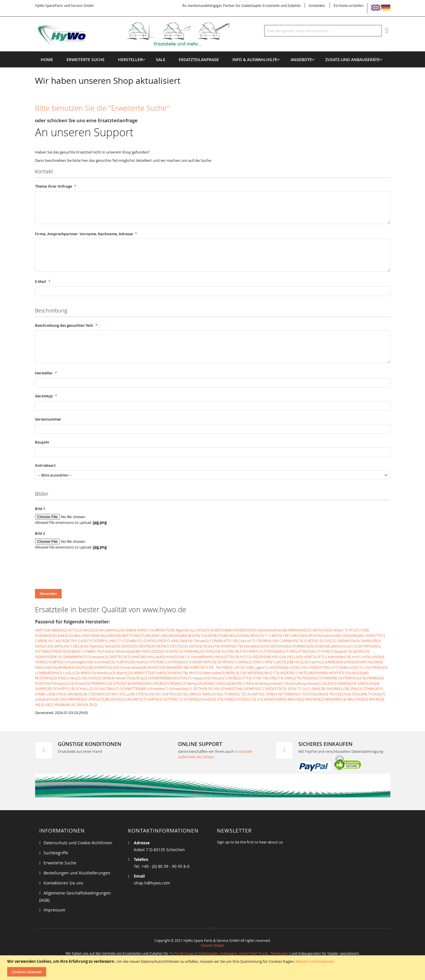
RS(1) (241, 683)
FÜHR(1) (326, 651)
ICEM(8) (195, 662)
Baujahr (42, 442)
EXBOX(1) (76, 651)
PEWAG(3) (375, 678)
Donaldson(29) (256, 646)
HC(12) (246, 657)
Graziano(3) (98, 657)
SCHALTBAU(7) (107, 689)
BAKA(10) (66, 635)
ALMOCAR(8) (221, 630)
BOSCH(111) (261, 635)
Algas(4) (182, 630)
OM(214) (276, 678)
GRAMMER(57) (75, 657)
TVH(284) (359, 694)
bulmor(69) (332, 635)
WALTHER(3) (358, 699)
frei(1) (313, 651)
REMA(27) (178, 683)
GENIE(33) (361, 651)
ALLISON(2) (199, 630)
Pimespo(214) (62, 683)
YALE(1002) (44, 705)
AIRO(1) (143, 630)
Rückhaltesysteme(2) (303, 683)
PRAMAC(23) (101, 683)
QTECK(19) (122, 683)
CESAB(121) (133, 641)
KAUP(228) (84, 667)
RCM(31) (162, 683)
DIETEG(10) (198, 646)
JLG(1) (306, 662)
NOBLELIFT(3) (240, 678)
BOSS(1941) (282, 635)
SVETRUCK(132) (175, 694)
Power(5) (82, 683)
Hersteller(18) (339, 657)
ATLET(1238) (359, 630)
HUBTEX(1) (58, 662)
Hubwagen (229, 953)
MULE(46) (360, 673)
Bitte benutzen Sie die (102, 108)
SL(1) (306, 689)
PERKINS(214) (355, 678)
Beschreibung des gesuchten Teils (64, 325)
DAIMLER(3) (371, 641)
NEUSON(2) (91, 678)
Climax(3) (201, 641)
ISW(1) (258, 662)
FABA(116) (93, 651)
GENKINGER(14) (48, 657)
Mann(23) (125, 673)
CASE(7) (85, 641)
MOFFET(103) (340, 673)
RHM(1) (210, 683)
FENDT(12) (174, 651)
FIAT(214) (213, 651)
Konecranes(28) (134, 667)
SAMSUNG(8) (368, 683)
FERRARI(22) (194, 651)
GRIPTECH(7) (120, 657)
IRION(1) (229, 662)
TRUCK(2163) (340, 694)
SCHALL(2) (85, 689)
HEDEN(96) (262, 657)
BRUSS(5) (300, 635)
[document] (213, 968)
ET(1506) (42, 651)
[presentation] (79, 572)
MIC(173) (272, 673)
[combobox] (323, 31)
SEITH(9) (200, 689)
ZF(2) (93, 705)
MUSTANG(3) (46, 678)
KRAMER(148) (177, 667)
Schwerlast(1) (181, 689)
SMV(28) (319, 689)
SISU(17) (294, 689)
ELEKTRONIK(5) (368, 646)
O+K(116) (260, 678)
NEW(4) (108, 678)
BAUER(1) (153, 635)
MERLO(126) (236, 673)
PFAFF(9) (42, 683)
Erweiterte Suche (60, 863)
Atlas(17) (340, 630)
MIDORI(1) (289, 673)
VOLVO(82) (226, 699)
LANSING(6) (279, 667)
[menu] (213, 51)
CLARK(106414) (180, 641)
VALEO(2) (118, 699)
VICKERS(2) (192, 699)
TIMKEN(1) (292, 694)
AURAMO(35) (46, 635)
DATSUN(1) (63, 646)
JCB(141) (294, 662)
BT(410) (315, 635)
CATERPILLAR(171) (107, 641)
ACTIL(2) (75, 630)
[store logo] (142, 34)
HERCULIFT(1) (315, 657)
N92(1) (63, 678)
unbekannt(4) (47, 699)
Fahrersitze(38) (127, 651)
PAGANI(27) (312, 678)
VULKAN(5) (266, 699)
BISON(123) (198, 635)
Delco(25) (112, 646)
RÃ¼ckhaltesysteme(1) (265, 683)
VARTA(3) (155, 699)
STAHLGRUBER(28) (72, 694)
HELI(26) (279, 657)
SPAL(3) (356, 689)
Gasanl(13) (343, 651)
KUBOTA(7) (199, 667)
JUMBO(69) (334, 662)
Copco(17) (247, 641)
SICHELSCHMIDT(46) (226, 689)
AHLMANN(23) (112, 630)
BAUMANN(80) (175, 635)
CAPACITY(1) (375, 635)
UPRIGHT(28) (98, 699)
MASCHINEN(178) (173, 673)
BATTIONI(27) (133, 635)
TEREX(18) (274, 694)
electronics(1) (342, 646)
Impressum (54, 910)
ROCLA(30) (227, 683)
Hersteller (44, 373)
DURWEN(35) (303, 646)
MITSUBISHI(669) (313, 673)
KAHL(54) (43, 667)
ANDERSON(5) (244, 630)
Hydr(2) (142, 662)
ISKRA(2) (245, 662)
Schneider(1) (158, 689)
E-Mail (41, 281)
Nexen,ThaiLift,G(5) (131, 678)
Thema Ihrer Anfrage (54, 186)
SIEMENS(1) (254, 689)
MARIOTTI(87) (145, 673)
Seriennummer (48, 419)
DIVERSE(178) (232, 646)
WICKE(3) (377, 699)
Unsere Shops (212, 945)
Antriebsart (45, 465)
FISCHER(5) (249, 651)
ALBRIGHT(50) (163, 630)
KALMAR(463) (63, 667)
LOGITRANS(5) (376, 667)
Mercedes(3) (214, 673)
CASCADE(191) (65, 641)
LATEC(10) (298, 667)
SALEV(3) (329, 683)
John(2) (318, 662)
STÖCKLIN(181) (148, 694)
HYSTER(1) (158, 662)
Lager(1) (261, 667)
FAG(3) (108, 651)
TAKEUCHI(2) (212, 694)
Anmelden (317, 5)
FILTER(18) (230, 651)
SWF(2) (195, 694)
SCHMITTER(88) (133, 689)
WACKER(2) (315, 699)
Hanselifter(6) (202, 657)
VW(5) (282, 699)
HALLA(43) (156, 657)
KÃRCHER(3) (221, 667)
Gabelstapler (208, 953)
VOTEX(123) (246, 699)
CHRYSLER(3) (155, 641)
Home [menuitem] (47, 60)
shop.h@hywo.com (152, 883)
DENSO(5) (130, 646)
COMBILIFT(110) (224, 641)
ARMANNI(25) (300, 630)
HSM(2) (41, 662)
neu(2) (75, 678)
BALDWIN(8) (111, 635)
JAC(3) (281, 662)
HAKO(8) (139, 657)
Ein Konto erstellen (348, 5)
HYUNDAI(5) (178, 662)
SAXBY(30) (44, 689)
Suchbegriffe (56, 853)
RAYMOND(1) (143, 683)
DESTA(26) (147, 646)
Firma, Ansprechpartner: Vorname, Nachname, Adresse (84, 234)
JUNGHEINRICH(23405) (364, 662)
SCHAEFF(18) (64, 689)
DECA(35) (81, 646)
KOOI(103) (156, 667)
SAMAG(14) (347, 683)
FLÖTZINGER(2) (273, 651)
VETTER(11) (173, 699)
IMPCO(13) (212, 662)
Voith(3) (209, 699)
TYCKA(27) (377, 694)
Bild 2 (40, 533)
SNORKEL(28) (338, 689)
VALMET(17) (137, 699)
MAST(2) (196, 673)
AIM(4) (131, 630)
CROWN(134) (267, 641)
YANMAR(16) (65, 705)
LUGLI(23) (71, 673)
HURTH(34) (125, 662)
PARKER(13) (332, 678)
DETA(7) (163, 646)
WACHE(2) (296, 699)
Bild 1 (40, 509)
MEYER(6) (255, 673)
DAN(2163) (44, 646)
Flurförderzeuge (182, 953)
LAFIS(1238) (243, 667)
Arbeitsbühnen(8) (272, 630)
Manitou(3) (106, 673)
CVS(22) (330, 641)
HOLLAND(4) (373, 657)
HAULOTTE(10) (227, 657)
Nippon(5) (202, 678)
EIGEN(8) (323, 646)
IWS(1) (270, 662)
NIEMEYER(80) (160, 678)
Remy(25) (195, 683)
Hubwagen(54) (80, 662)
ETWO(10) (58, 651)
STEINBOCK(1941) (103, 694)
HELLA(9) (295, 657)
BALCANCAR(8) (87, 635)
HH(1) (357, 657)
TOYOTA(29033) (315, 694)
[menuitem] (130, 60)
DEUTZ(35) (179, 646)
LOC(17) (356, 667)
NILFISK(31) (183, 678)
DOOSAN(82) (281, 646)
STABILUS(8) (45, 694)
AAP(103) (43, 630)
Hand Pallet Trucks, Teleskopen (264, 953)
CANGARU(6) (353, 635)
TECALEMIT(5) (253, 694)
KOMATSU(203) (107, 667)
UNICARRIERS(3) (73, 699)
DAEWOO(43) (348, 641)
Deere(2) (97, 646)
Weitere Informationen (315, 961)
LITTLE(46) (339, 667)
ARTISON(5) (322, 630)
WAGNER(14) (335, 699)
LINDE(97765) (318, 667)
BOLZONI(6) (239, 635)
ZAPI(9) (82, 705)
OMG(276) (293, 678)
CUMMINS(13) (291, 641)
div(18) (214, 646)
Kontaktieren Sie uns (63, 883)
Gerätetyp (44, 396)
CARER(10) (44, 641)
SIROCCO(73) (276, 689)
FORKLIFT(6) (297, 651)
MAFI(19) (88, 673)
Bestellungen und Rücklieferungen (77, 873)
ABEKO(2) (59, 630)
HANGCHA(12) (178, 657)
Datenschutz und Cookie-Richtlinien (78, 843)
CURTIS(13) (313, 641)
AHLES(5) (91, 630)
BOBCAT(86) (218, 635)
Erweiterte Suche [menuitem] (86, 60)
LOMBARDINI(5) (49, 673)
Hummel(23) (104, 662)
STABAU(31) (373, 689)
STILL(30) (127, 694)
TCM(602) (232, 694)
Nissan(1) (219, 678)
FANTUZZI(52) (152, 651)
